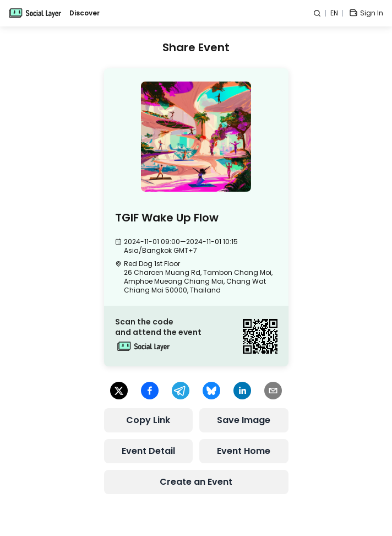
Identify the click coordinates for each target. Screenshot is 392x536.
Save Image (244, 420)
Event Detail (148, 451)
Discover (85, 13)
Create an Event (196, 482)
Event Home (244, 451)
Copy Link (148, 420)
